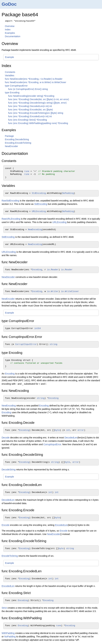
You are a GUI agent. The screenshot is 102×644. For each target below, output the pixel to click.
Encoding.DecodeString (17, 139)
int (68, 430)
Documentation (13, 36)
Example (9, 57)
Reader (55, 270)
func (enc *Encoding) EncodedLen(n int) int (30, 116)
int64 (37, 328)
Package (9, 136)
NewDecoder (8, 277)
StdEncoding (39, 193)
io (48, 270)
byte (57, 430)
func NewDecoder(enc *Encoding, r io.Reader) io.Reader (34, 79)
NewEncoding (35, 230)
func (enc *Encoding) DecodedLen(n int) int (30, 106)
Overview (10, 26)
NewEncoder (11, 146)
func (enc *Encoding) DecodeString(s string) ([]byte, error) (37, 103)
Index (8, 30)
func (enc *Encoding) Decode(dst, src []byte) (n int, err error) (39, 99)
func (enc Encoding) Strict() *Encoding (27, 120)
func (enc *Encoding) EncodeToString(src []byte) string (36, 113)
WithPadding (8, 633)
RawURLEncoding (11, 219)
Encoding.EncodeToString (18, 143)
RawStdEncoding (10, 201)
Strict (4, 608)
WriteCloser (72, 291)
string (53, 344)
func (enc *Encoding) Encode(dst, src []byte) (31, 110)
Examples (10, 33)
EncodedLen (61, 525)
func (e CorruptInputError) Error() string (28, 89)
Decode (6, 438)
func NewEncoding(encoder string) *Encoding (31, 96)
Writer (55, 291)
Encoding (37, 270)
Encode (5, 525)
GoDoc (9, 4)
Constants (10, 72)
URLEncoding (39, 211)
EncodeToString (10, 556)
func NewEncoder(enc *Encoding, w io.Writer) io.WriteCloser (35, 82)
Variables (10, 75)
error (81, 430)
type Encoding (12, 93)
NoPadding (68, 193)
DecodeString (9, 470)
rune (27, 171)
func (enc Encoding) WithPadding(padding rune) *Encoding (38, 123)
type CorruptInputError (16, 86)
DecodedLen (71, 438)
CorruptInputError (26, 344)
